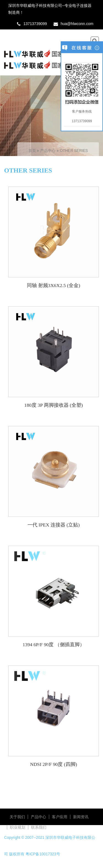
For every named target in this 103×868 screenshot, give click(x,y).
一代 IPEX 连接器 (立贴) (54, 525)
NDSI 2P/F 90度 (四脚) (53, 764)
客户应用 (60, 817)
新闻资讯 (81, 817)
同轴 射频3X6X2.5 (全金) (54, 285)
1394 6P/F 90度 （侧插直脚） (53, 645)
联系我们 (39, 827)
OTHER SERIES (74, 151)
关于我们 (17, 817)
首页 (32, 151)
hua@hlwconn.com (77, 24)
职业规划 (18, 827)
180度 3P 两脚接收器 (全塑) (53, 405)
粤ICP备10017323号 (43, 854)
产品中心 (48, 151)
